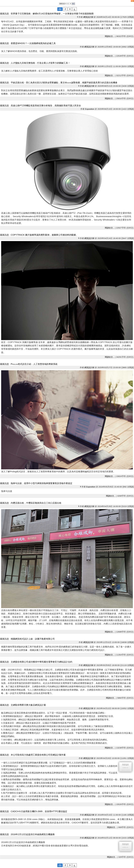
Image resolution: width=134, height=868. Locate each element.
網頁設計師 (88, 17)
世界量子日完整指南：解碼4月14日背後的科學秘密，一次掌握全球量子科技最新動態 (52, 14)
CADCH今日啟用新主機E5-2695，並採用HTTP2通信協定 (39, 811)
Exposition (90, 109)
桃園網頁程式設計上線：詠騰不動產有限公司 (33, 639)
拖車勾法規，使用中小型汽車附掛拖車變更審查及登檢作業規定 (42, 483)
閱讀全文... (110, 36)
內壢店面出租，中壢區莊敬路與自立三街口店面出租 (36, 503)
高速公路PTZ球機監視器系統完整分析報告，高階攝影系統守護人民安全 (46, 106)
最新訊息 (5, 14)
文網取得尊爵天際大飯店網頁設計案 (28, 705)
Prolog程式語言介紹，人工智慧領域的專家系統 (34, 364)
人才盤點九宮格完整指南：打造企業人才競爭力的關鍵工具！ (40, 63)
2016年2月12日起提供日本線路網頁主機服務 (33, 834)
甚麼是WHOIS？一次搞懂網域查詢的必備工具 (33, 43)
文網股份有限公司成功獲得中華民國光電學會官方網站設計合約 (42, 662)
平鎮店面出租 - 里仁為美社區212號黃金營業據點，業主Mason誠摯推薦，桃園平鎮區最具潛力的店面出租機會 (64, 83)
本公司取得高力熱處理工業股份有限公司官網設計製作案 (38, 755)
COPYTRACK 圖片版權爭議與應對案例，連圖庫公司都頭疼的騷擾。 (44, 235)
